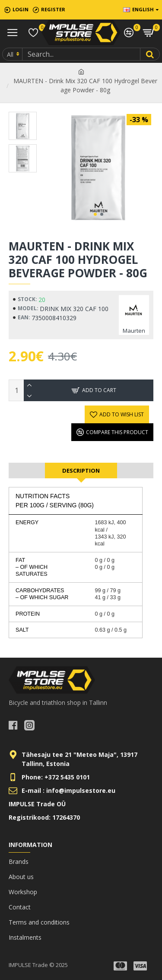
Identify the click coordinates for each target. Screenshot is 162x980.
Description (81, 471)
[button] (95, 214)
